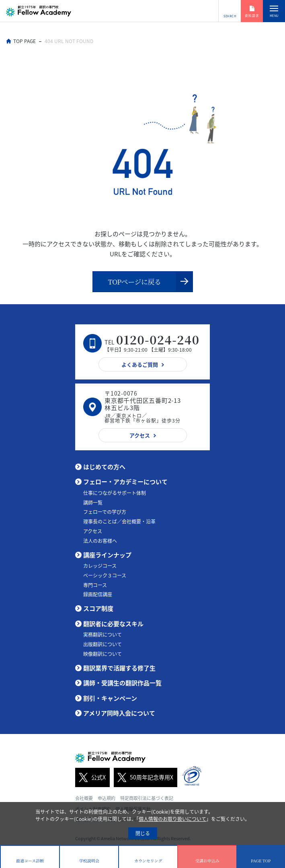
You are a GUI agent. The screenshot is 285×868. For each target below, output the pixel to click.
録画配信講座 (98, 594)
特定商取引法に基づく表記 (147, 798)
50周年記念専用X (144, 777)
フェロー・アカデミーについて (125, 482)
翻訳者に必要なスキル (113, 624)
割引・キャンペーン (110, 698)
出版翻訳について (103, 644)
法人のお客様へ (100, 541)
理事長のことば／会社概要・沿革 (119, 522)
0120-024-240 (158, 339)
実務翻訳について (103, 635)
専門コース (95, 585)
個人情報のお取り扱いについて (172, 819)
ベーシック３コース (105, 575)
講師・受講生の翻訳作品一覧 (122, 683)
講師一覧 (93, 503)
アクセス (93, 531)
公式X (90, 777)
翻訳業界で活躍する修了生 (119, 668)
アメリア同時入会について (119, 713)
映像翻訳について (103, 654)
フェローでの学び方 (105, 512)
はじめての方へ (104, 467)
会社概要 (84, 798)
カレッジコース (100, 566)
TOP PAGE (25, 41)
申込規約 (107, 798)
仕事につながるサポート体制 (115, 493)
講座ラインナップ (107, 555)
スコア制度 (98, 608)
